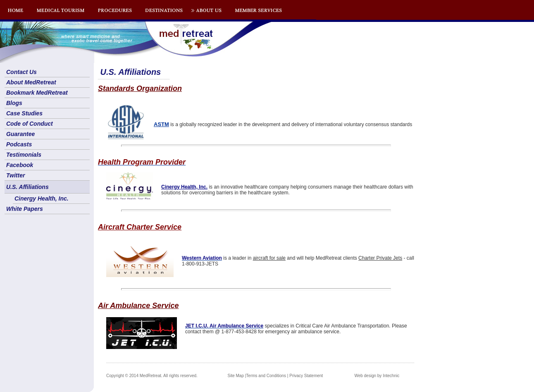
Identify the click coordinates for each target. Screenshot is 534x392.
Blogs (14, 103)
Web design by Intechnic (377, 376)
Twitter (15, 175)
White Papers (25, 209)
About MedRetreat (31, 82)
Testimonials (24, 155)
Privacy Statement (306, 376)
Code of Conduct (30, 124)
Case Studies (24, 113)
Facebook (20, 165)
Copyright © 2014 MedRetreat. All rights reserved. (152, 376)
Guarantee (20, 134)
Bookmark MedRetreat (37, 93)
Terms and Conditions (266, 376)
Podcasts (19, 144)
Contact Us (21, 72)
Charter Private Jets (380, 258)
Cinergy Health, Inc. (42, 198)
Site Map (236, 376)
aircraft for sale (269, 258)
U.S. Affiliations (27, 187)
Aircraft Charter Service (140, 227)
